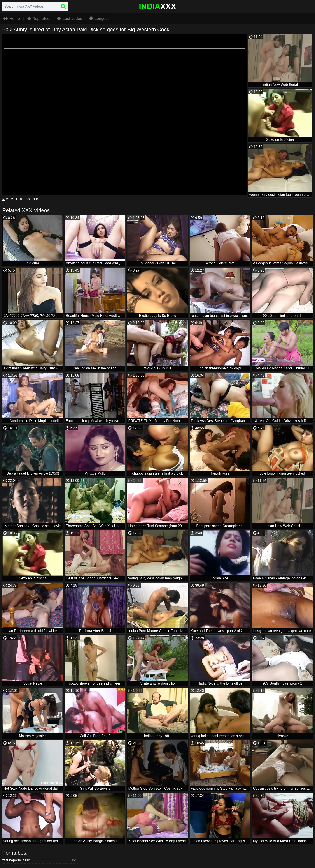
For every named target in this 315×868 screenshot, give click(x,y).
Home (12, 19)
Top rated (38, 19)
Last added (69, 19)
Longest (99, 19)
